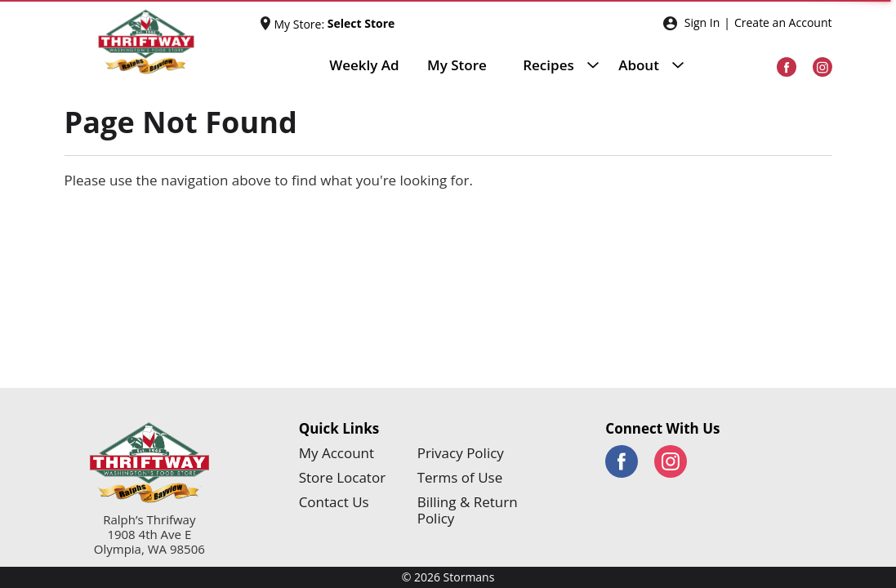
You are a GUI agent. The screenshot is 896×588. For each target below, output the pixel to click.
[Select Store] (363, 24)
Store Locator (342, 478)
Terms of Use (460, 478)
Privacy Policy (461, 453)
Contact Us (334, 502)
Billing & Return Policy (468, 510)
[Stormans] (163, 42)
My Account (337, 453)
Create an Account (783, 22)
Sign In (702, 22)
